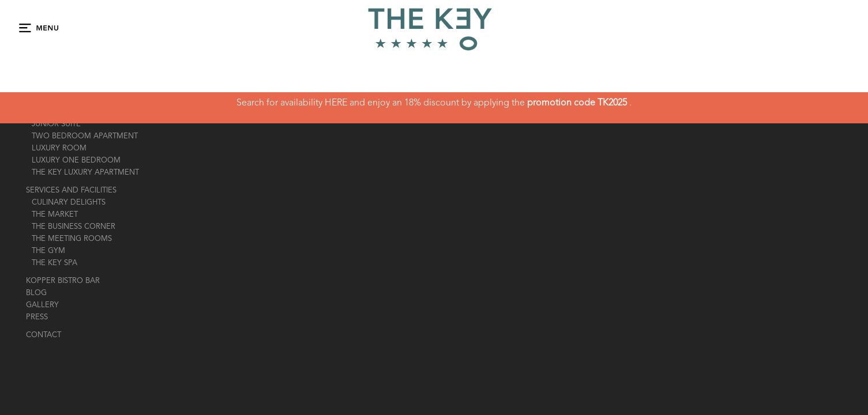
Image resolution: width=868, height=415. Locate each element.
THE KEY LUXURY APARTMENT (85, 173)
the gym (48, 251)
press (37, 317)
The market (55, 215)
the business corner (74, 227)
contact (44, 335)
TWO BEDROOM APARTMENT (85, 136)
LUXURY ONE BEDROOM (76, 161)
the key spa (55, 263)
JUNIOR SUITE (56, 124)
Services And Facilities (71, 190)
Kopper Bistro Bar (63, 281)
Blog (36, 293)
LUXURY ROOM (59, 148)
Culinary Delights (69, 203)
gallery (42, 305)
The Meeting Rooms (72, 239)
